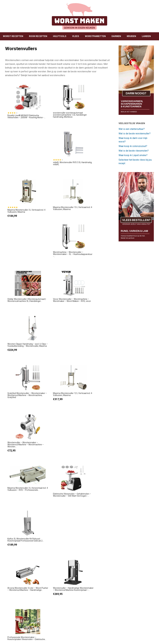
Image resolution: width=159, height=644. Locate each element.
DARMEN (116, 36)
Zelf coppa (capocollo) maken (137, 542)
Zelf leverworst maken (58, 542)
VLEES (76, 36)
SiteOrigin (78, 638)
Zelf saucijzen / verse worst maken (62, 602)
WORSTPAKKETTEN (95, 36)
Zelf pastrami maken (139, 570)
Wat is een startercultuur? (132, 129)
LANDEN (146, 36)
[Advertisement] (79, 488)
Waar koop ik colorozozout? (133, 146)
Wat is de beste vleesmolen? (134, 151)
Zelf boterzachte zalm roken (136, 511)
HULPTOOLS (60, 36)
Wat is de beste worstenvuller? (135, 134)
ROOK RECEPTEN (38, 36)
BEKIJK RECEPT (56, 529)
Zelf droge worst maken (59, 572)
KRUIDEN (131, 36)
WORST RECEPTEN (13, 36)
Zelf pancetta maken (139, 601)
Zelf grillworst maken (62, 510)
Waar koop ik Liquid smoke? (133, 155)
